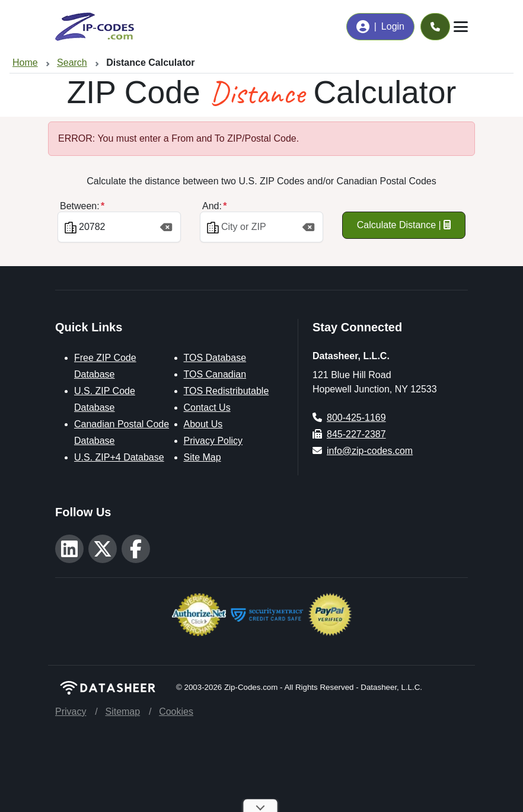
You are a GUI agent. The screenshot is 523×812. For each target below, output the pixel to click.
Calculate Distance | (404, 225)
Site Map (202, 457)
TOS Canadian (215, 374)
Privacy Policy (213, 441)
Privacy (71, 712)
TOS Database (215, 358)
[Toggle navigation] (461, 27)
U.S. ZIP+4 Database (119, 457)
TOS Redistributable (227, 391)
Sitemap (122, 712)
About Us (203, 424)
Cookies (176, 712)
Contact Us (207, 407)
